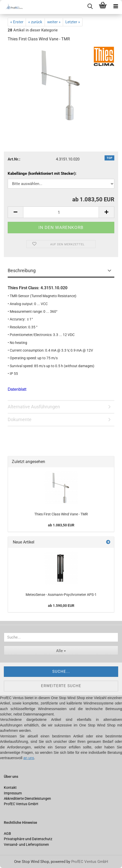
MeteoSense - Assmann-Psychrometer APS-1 (61, 595)
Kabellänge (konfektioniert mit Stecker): (42, 173)
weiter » (54, 22)
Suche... (61, 672)
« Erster (17, 22)
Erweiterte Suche (61, 686)
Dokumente (20, 419)
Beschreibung (22, 270)
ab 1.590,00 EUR (61, 606)
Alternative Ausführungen (34, 407)
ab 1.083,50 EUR (61, 525)
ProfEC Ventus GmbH (90, 862)
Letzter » (73, 22)
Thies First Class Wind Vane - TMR (61, 514)
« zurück (35, 22)
